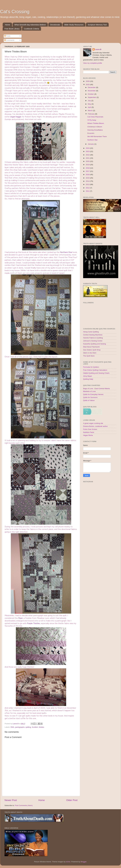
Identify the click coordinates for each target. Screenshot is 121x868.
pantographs (20, 727)
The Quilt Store (89, 356)
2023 (88, 151)
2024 (88, 148)
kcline (68, 862)
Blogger (84, 862)
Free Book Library (12, 29)
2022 (88, 155)
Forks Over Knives (90, 429)
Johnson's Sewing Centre (93, 341)
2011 (88, 191)
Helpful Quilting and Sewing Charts (96, 373)
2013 (88, 184)
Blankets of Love (89, 391)
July (90, 101)
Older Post (72, 800)
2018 (88, 168)
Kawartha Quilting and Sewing (95, 344)
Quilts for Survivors (90, 397)
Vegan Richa (88, 435)
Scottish (35, 727)
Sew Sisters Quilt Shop (92, 350)
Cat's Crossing (15, 12)
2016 (88, 175)
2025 (88, 85)
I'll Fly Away (92, 120)
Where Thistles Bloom (96, 123)
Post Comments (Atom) (24, 805)
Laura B (98, 49)
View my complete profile (93, 63)
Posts (7, 36)
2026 (88, 81)
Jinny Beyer (88, 376)
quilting (28, 727)
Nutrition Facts (89, 432)
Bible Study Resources (74, 25)
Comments (9, 40)
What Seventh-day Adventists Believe (30, 25)
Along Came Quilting (91, 332)
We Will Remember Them (97, 136)
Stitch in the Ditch (90, 353)
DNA (12, 727)
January (91, 144)
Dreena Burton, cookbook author (95, 426)
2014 (88, 181)
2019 (88, 165)
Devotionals (55, 25)
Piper (21, 618)
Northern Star (66, 252)
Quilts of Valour (89, 400)
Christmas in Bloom (95, 127)
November (92, 91)
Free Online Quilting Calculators (95, 370)
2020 (88, 161)
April (90, 107)
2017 (88, 171)
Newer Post (11, 800)
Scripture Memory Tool (97, 25)
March (90, 111)
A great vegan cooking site (93, 423)
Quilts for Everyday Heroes (93, 394)
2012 (88, 188)
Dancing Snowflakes (95, 130)
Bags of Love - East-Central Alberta (96, 389)
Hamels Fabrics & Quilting (93, 338)
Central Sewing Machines (93, 335)
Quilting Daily (88, 379)
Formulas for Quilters (91, 367)
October (91, 94)
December (92, 87)
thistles (42, 727)
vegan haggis (16, 117)
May (90, 104)
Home (8, 25)
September (92, 97)
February (91, 114)
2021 (88, 158)
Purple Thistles (33, 623)
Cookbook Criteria (31, 29)
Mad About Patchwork (91, 347)
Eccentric (91, 133)
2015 (88, 178)
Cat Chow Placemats (95, 117)
